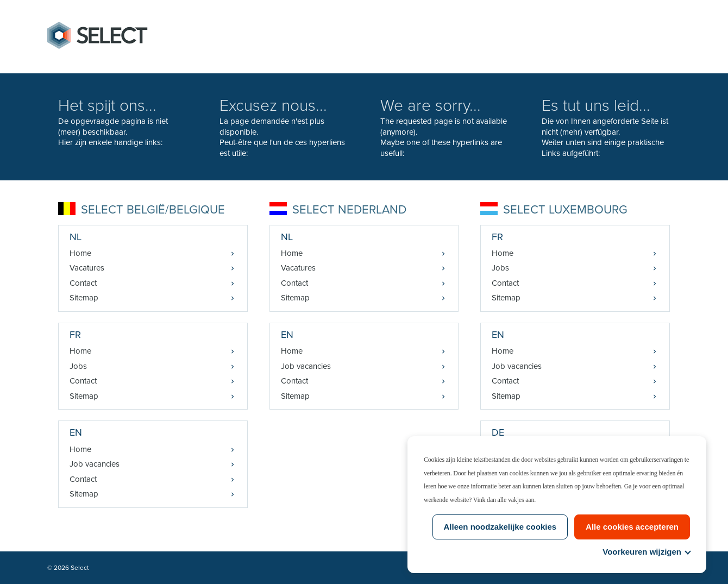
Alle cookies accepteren (632, 527)
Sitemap (84, 298)
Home (80, 253)
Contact (83, 283)
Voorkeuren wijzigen (646, 552)
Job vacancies (95, 464)
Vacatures (87, 268)
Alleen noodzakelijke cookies (500, 527)
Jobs (78, 366)
